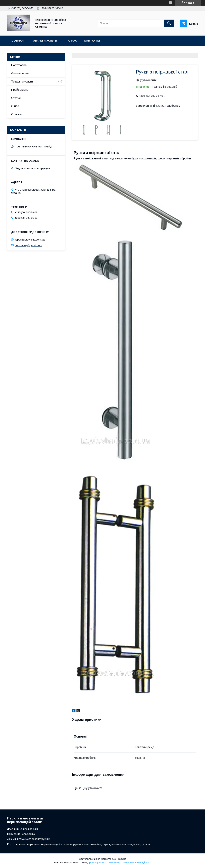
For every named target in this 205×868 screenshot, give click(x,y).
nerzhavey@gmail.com (28, 245)
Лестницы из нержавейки (23, 829)
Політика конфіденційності (136, 863)
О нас (73, 41)
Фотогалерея (20, 73)
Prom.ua (121, 859)
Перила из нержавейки (21, 834)
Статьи (16, 98)
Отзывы (16, 114)
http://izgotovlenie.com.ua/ (30, 240)
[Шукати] (169, 23)
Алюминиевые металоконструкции (29, 839)
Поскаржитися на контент (105, 863)
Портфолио (19, 65)
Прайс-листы (20, 90)
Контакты (92, 41)
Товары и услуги (44, 41)
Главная (17, 41)
